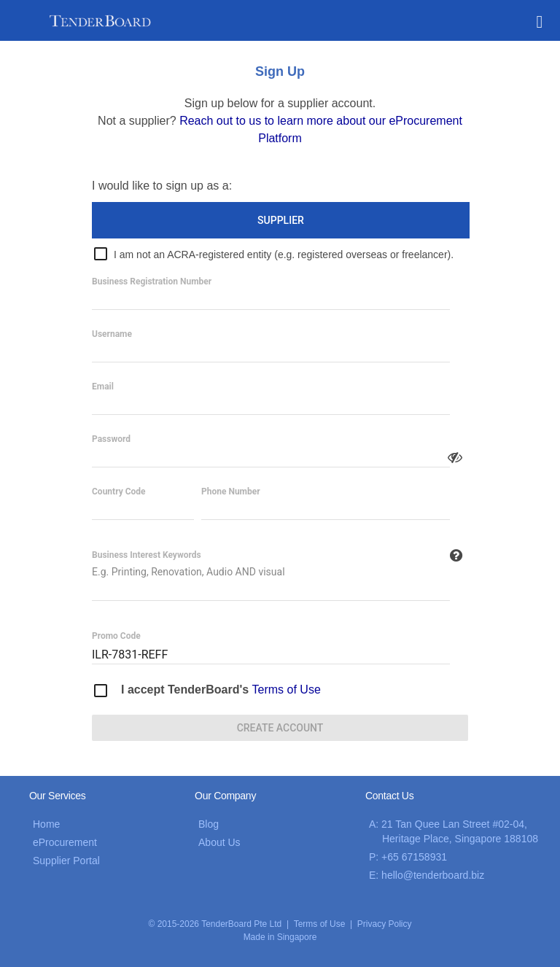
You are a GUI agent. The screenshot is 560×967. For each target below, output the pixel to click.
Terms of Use (287, 690)
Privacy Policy (385, 924)
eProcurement (65, 842)
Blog (209, 824)
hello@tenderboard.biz (433, 875)
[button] (540, 20)
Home (46, 824)
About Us (219, 842)
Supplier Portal (66, 861)
